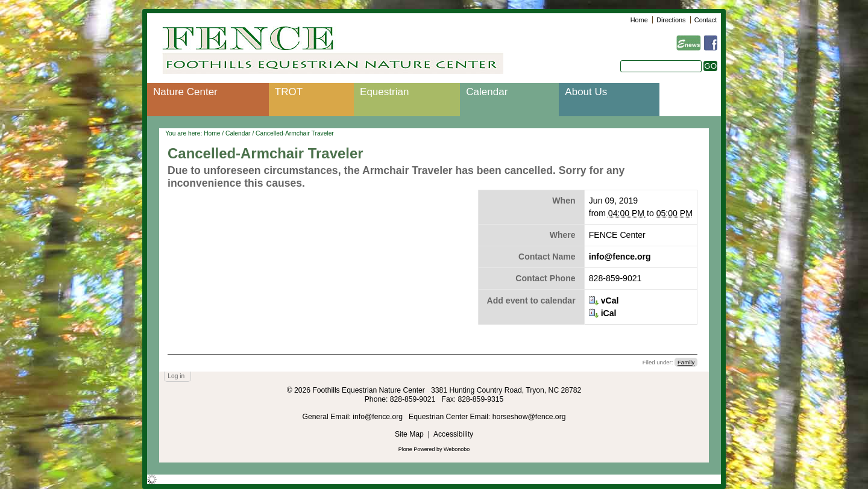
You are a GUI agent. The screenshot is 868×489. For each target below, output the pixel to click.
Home (639, 20)
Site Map (409, 434)
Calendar (487, 92)
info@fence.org (620, 257)
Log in (176, 376)
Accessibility (453, 434)
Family (686, 362)
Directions (671, 20)
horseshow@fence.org (529, 417)
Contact (706, 20)
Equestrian (384, 92)
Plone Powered (417, 449)
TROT (289, 92)
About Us (586, 92)
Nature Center (185, 92)
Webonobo (457, 449)
